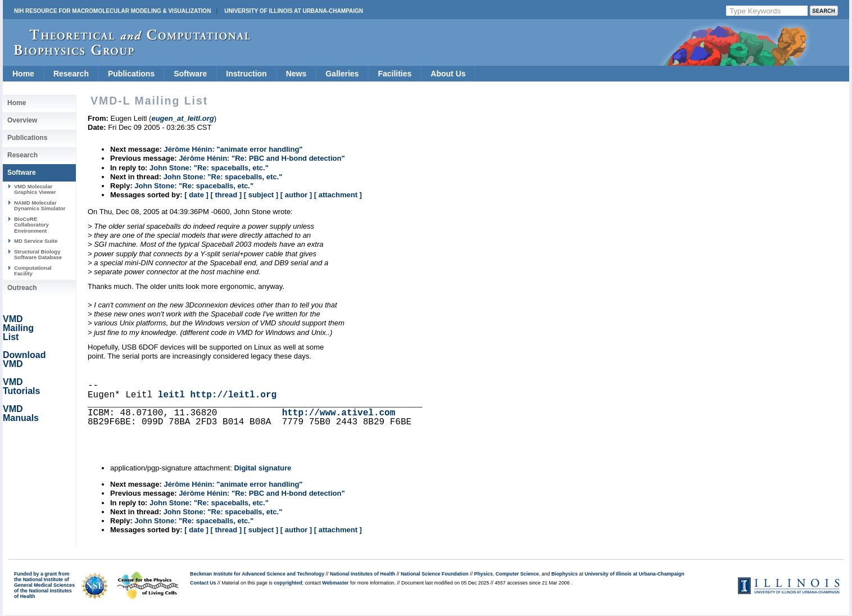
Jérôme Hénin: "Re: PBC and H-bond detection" (262, 158)
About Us (448, 74)
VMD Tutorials (21, 386)
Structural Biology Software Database (38, 254)
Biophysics (565, 574)
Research (71, 74)
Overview (22, 120)
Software (190, 74)
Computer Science (517, 574)
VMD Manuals (21, 413)
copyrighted (288, 583)
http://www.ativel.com (339, 413)
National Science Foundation (435, 574)
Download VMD (24, 359)
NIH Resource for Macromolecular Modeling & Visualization (112, 11)
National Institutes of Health (362, 574)
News (296, 74)
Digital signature (262, 468)
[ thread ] (226, 195)
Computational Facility (33, 271)
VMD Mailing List (18, 328)
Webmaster (335, 583)
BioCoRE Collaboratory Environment (31, 225)
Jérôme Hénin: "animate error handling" (233, 149)
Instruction (246, 74)
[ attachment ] (338, 195)
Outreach (22, 288)
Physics (484, 574)
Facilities (395, 74)
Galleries (342, 74)
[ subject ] (261, 195)
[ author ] (296, 195)
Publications (131, 74)
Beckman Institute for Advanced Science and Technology (257, 574)
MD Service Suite (36, 241)
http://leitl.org (233, 395)
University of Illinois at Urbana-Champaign (294, 11)
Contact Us (203, 583)
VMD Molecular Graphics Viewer (35, 189)
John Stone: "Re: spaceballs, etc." (209, 168)
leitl (171, 395)
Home (23, 74)
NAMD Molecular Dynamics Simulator (40, 205)
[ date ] (196, 195)
